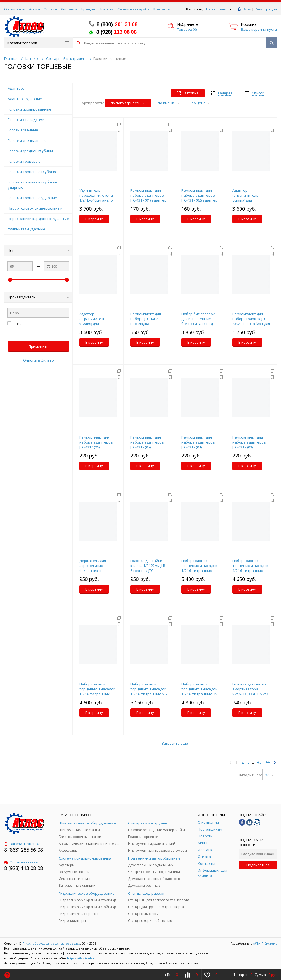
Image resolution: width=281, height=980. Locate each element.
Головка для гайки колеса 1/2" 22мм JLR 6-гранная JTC (148, 566)
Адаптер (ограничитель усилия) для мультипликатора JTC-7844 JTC (248, 200)
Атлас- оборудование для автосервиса (51, 943)
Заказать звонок (22, 844)
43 (259, 762)
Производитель (38, 297)
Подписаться (258, 865)
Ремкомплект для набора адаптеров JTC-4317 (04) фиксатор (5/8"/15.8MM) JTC (198, 447)
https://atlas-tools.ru (82, 958)
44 (268, 762)
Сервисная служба (134, 9)
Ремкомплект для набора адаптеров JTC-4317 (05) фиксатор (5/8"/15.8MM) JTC (147, 447)
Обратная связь (21, 862)
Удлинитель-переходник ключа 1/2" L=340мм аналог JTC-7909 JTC (97, 198)
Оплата (50, 9)
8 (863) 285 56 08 (23, 850)
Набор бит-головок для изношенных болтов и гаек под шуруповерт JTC (198, 321)
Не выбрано (219, 9)
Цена (38, 250)
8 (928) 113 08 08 (23, 868)
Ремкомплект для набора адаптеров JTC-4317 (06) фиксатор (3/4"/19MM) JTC (98, 447)
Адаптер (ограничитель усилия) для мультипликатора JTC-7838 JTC (95, 324)
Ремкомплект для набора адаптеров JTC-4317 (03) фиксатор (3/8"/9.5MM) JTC (249, 447)
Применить (39, 346)
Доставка (69, 9)
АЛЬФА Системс (265, 943)
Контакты (162, 9)
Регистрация (266, 9)
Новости (106, 9)
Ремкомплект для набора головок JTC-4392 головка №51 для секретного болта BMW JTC (251, 324)
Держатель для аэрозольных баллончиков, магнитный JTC (93, 568)
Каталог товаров (38, 43)
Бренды (88, 9)
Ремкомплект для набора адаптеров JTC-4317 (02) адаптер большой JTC (199, 198)
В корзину (94, 219)
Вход (247, 9)
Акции (34, 9)
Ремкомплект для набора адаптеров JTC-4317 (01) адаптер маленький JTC (148, 198)
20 (270, 775)
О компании (15, 9)
